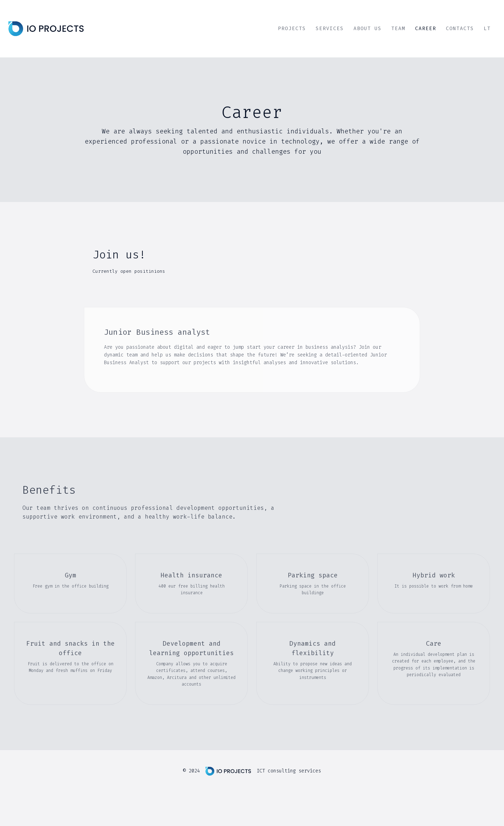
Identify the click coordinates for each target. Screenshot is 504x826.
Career (426, 29)
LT (487, 29)
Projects (292, 29)
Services (330, 29)
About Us (367, 29)
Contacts (460, 29)
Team (398, 29)
